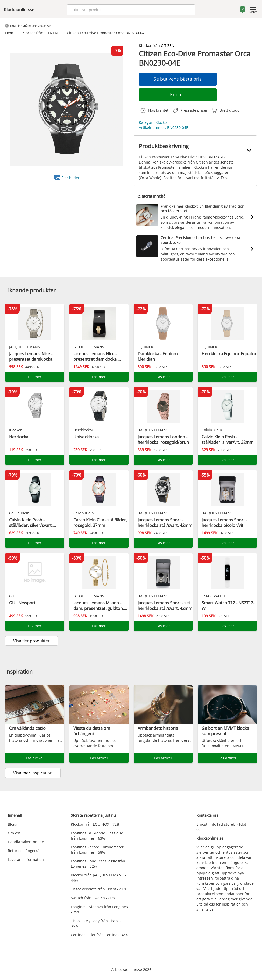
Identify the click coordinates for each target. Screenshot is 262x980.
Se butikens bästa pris (178, 79)
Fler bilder (67, 177)
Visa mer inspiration (33, 773)
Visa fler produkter (31, 641)
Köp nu (178, 94)
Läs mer (35, 377)
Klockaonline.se (19, 10)
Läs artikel (35, 758)
